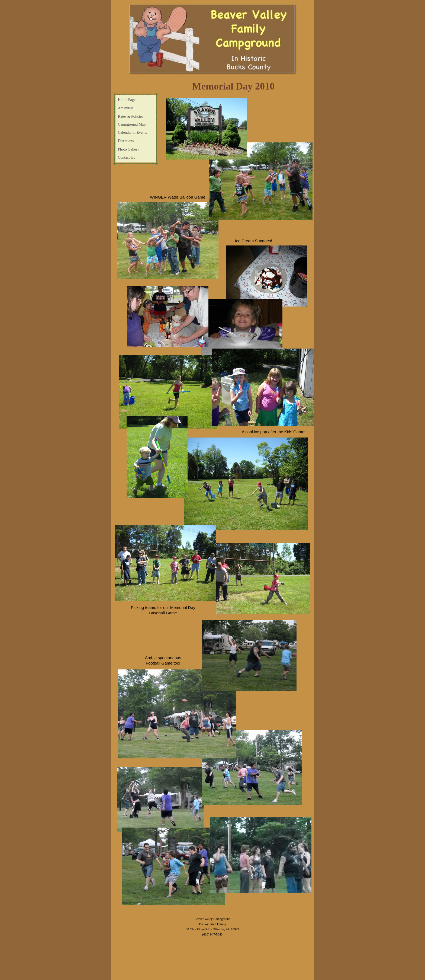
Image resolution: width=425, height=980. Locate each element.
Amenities (126, 108)
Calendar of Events (132, 133)
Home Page (127, 100)
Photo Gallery (128, 149)
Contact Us (126, 157)
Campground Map (132, 124)
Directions (126, 141)
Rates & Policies (131, 116)
